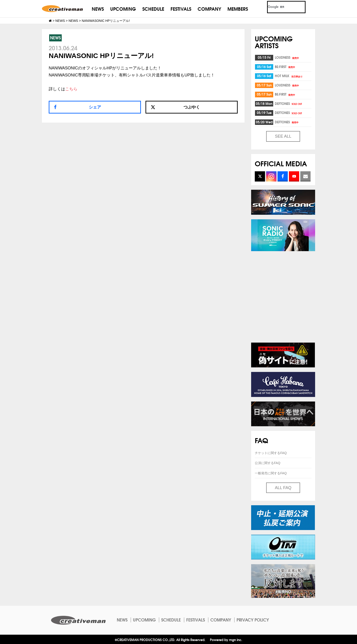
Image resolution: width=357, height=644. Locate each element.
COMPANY (209, 9)
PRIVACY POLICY (253, 620)
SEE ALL (283, 136)
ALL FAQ (283, 488)
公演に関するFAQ (268, 463)
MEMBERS (238, 9)
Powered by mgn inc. (226, 640)
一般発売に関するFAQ (271, 473)
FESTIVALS (181, 9)
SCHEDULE (153, 9)
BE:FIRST (285, 67)
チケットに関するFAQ (271, 453)
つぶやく (175, 107)
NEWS (98, 9)
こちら (71, 89)
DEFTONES (289, 104)
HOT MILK (289, 76)
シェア (95, 107)
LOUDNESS (287, 57)
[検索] (281, 7)
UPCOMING (123, 9)
